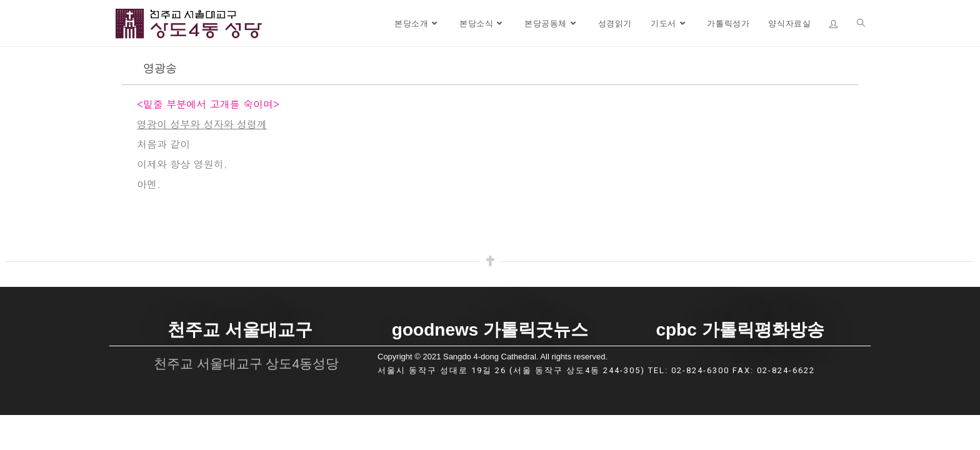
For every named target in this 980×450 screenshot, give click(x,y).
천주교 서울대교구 (240, 332)
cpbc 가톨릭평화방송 (740, 332)
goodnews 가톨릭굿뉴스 (490, 332)
